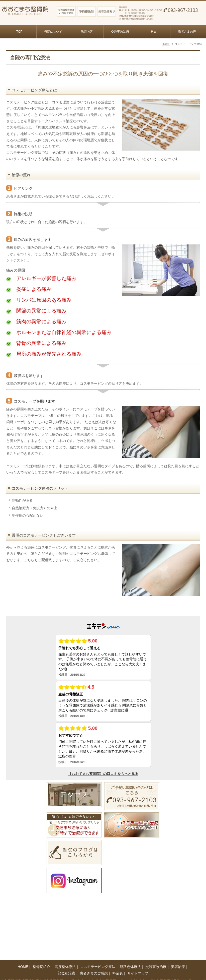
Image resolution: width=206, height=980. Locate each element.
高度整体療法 (65, 960)
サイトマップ (138, 967)
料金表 (118, 967)
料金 (154, 32)
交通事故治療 (120, 32)
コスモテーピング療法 (98, 960)
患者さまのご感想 (94, 967)
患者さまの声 (187, 32)
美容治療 (178, 960)
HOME (23, 960)
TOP (19, 32)
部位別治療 (66, 967)
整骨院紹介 (41, 960)
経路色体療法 (130, 960)
